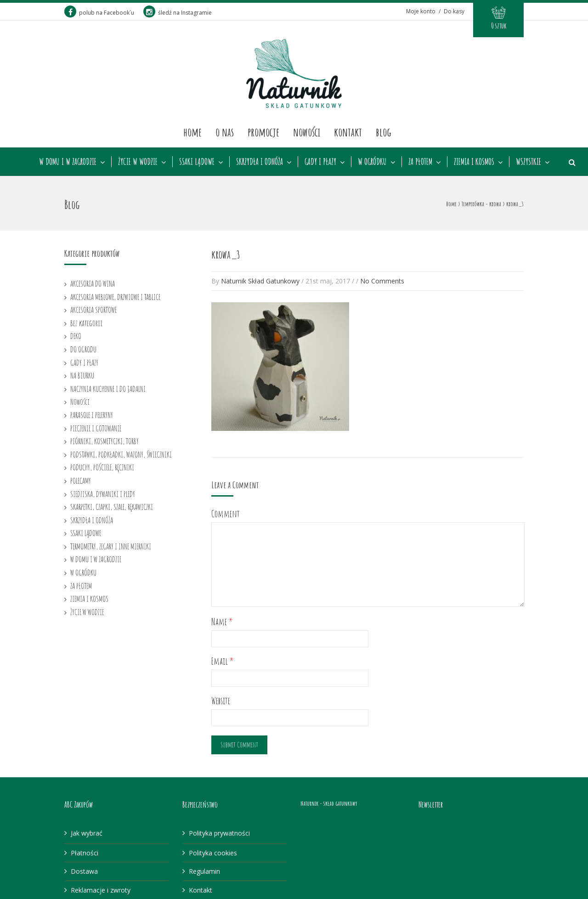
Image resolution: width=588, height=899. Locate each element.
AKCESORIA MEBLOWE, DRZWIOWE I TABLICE (115, 297)
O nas (225, 132)
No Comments (382, 281)
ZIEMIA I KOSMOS (474, 162)
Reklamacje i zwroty (101, 890)
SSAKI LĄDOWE (197, 162)
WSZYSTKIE (529, 162)
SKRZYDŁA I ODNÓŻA (260, 162)
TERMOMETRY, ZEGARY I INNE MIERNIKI (111, 546)
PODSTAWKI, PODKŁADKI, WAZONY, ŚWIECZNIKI (121, 454)
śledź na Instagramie (178, 13)
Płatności (85, 853)
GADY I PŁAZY (320, 162)
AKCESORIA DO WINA (93, 283)
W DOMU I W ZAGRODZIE (68, 162)
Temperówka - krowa (481, 204)
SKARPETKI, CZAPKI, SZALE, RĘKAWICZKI (112, 507)
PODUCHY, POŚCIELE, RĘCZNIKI (102, 467)
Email (223, 661)
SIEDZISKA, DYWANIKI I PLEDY (103, 494)
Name (222, 622)
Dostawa (84, 871)
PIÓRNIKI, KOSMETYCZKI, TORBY (105, 441)
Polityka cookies (213, 853)
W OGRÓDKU (372, 162)
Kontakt (348, 132)
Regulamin (204, 871)
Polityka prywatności (219, 833)
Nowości (307, 132)
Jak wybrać (87, 833)
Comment (226, 514)
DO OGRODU (83, 349)
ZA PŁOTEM (420, 162)
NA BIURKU (82, 375)
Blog (384, 132)
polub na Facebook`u (99, 13)
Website (221, 701)
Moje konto (421, 11)
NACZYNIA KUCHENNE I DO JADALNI (108, 389)
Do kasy (454, 11)
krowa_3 (226, 254)
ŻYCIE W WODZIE (138, 162)
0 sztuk (499, 26)
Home (192, 132)
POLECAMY (81, 481)
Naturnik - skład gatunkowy (329, 803)
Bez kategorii (86, 323)
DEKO (76, 336)
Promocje (263, 132)
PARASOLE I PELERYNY (92, 415)
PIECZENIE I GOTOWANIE (96, 428)
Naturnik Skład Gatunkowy (260, 281)
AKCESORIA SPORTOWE (93, 310)
